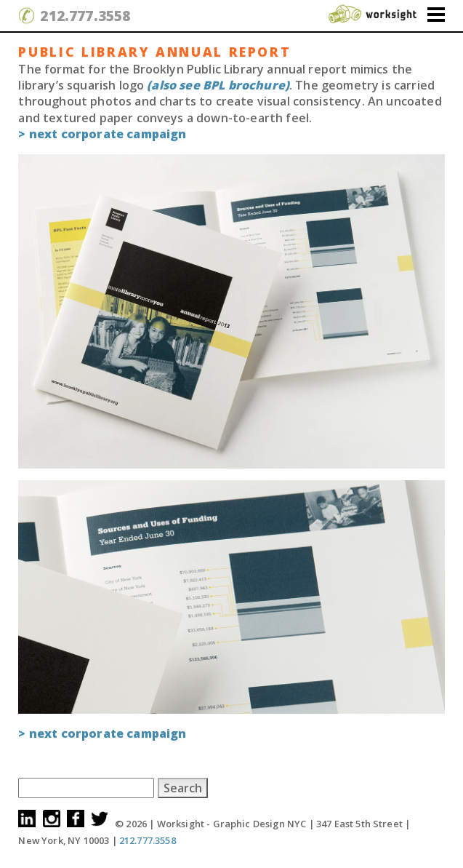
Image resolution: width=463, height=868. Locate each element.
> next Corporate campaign (102, 134)
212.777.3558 (85, 16)
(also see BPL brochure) (218, 85)
